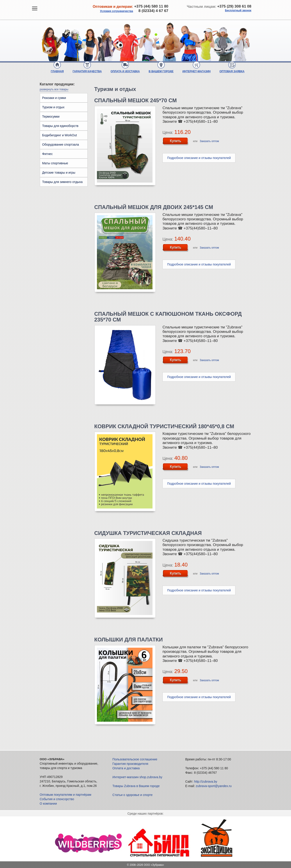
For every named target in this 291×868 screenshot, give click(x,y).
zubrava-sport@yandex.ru (214, 786)
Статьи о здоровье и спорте (133, 795)
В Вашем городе (161, 71)
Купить (176, 141)
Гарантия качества (87, 71)
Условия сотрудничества (117, 11)
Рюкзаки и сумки (54, 98)
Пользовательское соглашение (135, 759)
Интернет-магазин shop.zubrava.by (137, 777)
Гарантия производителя (130, 764)
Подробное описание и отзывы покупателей (199, 158)
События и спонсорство (57, 799)
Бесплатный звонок (238, 10)
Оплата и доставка (125, 71)
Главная (57, 71)
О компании (48, 804)
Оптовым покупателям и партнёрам (66, 795)
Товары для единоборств (60, 126)
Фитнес (47, 154)
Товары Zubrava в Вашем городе (136, 786)
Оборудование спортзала (61, 145)
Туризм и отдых (53, 107)
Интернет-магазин (196, 71)
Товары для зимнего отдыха (62, 182)
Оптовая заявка (232, 71)
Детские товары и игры (59, 173)
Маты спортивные (55, 163)
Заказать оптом (209, 141)
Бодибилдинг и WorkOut (60, 135)
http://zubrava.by (206, 782)
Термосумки (51, 117)
